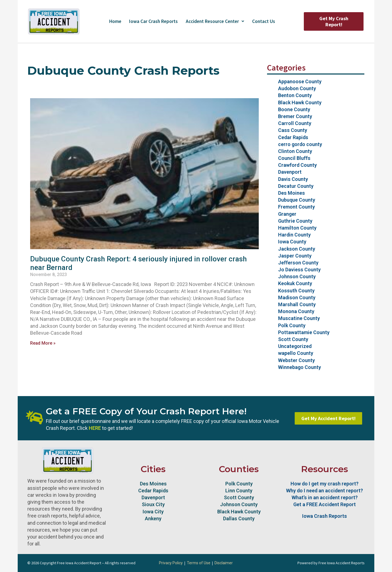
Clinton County (295, 151)
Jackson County (297, 249)
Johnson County (297, 276)
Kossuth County (296, 291)
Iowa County (292, 242)
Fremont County (296, 207)
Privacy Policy (171, 563)
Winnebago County (300, 367)
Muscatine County (299, 318)
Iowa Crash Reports (325, 516)
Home (112, 21)
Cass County (293, 130)
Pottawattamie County (304, 332)
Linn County (239, 491)
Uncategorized (295, 346)
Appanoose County (300, 81)
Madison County (297, 297)
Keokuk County (295, 283)
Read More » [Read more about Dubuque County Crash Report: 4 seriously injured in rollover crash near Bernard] (43, 343)
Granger (287, 214)
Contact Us (266, 21)
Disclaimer (224, 563)
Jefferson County (298, 263)
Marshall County (297, 304)
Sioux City (153, 504)
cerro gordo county (300, 144)
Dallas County (239, 518)
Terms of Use (199, 563)
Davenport (290, 172)
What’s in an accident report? (325, 497)
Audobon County (297, 88)
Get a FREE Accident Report (325, 504)
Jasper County (295, 256)
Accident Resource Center (215, 21)
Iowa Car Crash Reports (151, 21)
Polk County (292, 325)
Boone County (294, 109)
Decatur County (296, 186)
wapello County (296, 353)
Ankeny (153, 518)
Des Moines (292, 193)
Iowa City (153, 512)
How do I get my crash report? (325, 484)
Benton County (295, 95)
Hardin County (294, 235)
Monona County (296, 311)
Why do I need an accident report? (325, 491)
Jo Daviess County (299, 270)
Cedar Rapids (293, 137)
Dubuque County (297, 200)
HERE (95, 428)
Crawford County (297, 165)
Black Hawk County (300, 102)
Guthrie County (295, 221)
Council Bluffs (294, 158)
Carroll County (295, 123)
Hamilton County (297, 228)
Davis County (293, 179)
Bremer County (295, 116)
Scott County (293, 339)
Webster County (296, 360)
